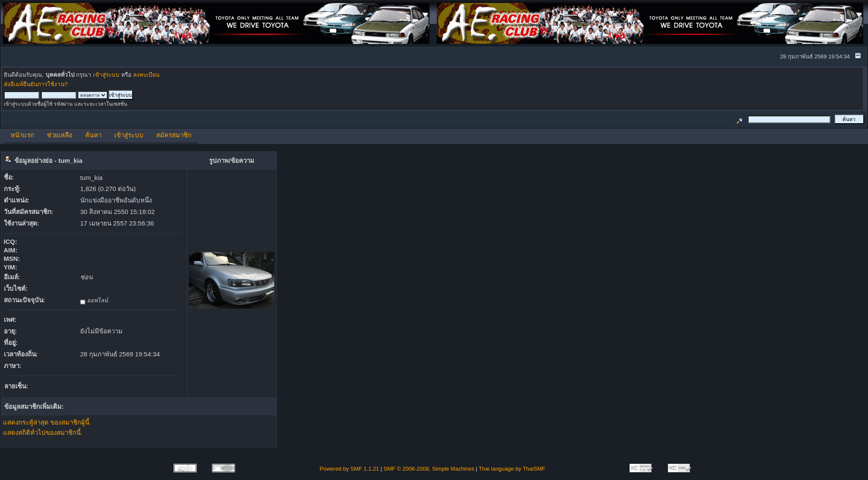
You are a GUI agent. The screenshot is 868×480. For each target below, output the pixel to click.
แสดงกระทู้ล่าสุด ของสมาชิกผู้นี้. (47, 422)
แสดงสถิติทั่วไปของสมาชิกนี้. (43, 432)
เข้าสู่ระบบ (106, 75)
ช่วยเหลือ (60, 135)
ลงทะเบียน (146, 75)
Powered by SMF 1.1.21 (349, 469)
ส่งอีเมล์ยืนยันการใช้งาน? (36, 84)
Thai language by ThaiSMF (512, 469)
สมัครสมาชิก (174, 135)
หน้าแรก (22, 135)
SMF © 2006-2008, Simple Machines (429, 469)
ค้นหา (93, 135)
